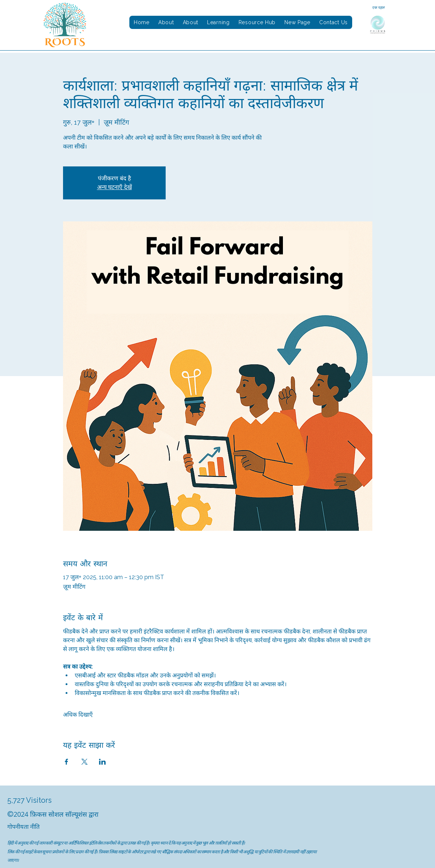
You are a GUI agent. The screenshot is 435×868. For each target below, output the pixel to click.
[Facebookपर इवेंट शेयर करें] (67, 762)
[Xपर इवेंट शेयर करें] (84, 762)
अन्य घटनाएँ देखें (115, 187)
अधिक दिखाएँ (78, 715)
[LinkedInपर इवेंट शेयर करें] (102, 762)
